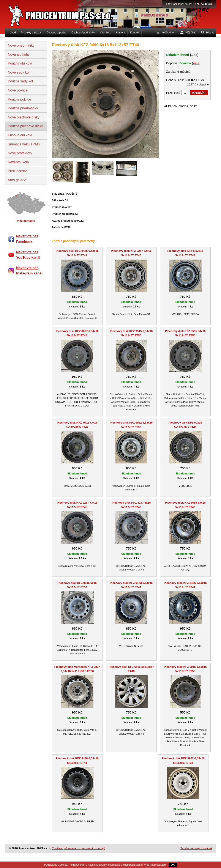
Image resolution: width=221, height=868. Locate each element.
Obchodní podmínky (83, 33)
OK (173, 865)
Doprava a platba (56, 33)
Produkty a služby (31, 33)
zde (164, 865)
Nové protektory (20, 153)
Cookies (57, 848)
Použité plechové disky (25, 126)
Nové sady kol (19, 72)
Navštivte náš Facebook (27, 239)
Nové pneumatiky (21, 45)
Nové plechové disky (24, 117)
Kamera (120, 33)
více (196, 63)
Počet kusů (173, 93)
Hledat (210, 33)
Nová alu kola (18, 54)
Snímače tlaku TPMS (24, 144)
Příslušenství (18, 171)
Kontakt (135, 33)
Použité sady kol (20, 81)
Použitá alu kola (20, 63)
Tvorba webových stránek (196, 848)
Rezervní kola (18, 162)
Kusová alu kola (20, 135)
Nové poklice (18, 90)
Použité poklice (19, 99)
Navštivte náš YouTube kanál (28, 255)
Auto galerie (17, 180)
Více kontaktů (26, 221)
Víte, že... (105, 33)
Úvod (13, 33)
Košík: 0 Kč (168, 33)
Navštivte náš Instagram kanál (29, 271)
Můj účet (191, 33)
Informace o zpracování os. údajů (84, 848)
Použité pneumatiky (23, 108)
